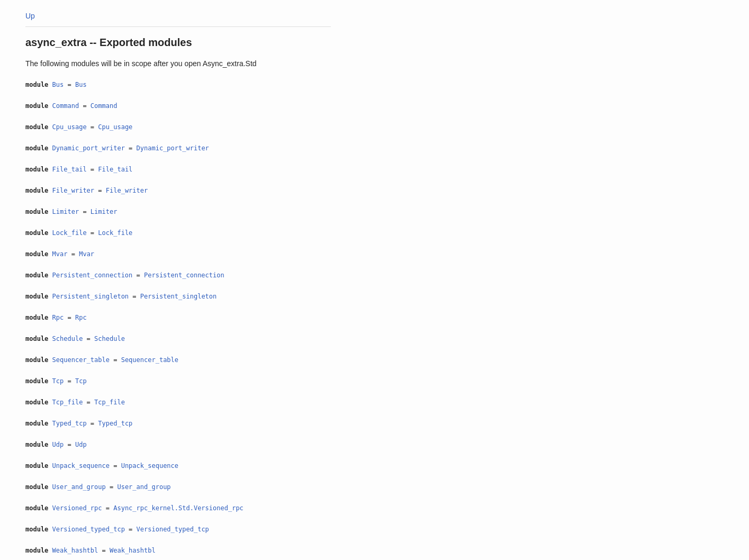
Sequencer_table (81, 360)
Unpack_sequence (81, 466)
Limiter (66, 212)
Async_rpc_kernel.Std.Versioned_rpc (178, 508)
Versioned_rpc (77, 508)
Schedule (68, 339)
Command (66, 106)
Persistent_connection (93, 275)
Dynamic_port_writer (89, 148)
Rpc (58, 318)
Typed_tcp (70, 423)
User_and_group (79, 487)
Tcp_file (68, 402)
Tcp (58, 381)
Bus (58, 85)
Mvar (60, 254)
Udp (58, 445)
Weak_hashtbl (75, 550)
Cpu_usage (70, 127)
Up (30, 16)
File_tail (70, 169)
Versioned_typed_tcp (89, 529)
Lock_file (70, 233)
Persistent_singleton (91, 296)
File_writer (73, 191)
